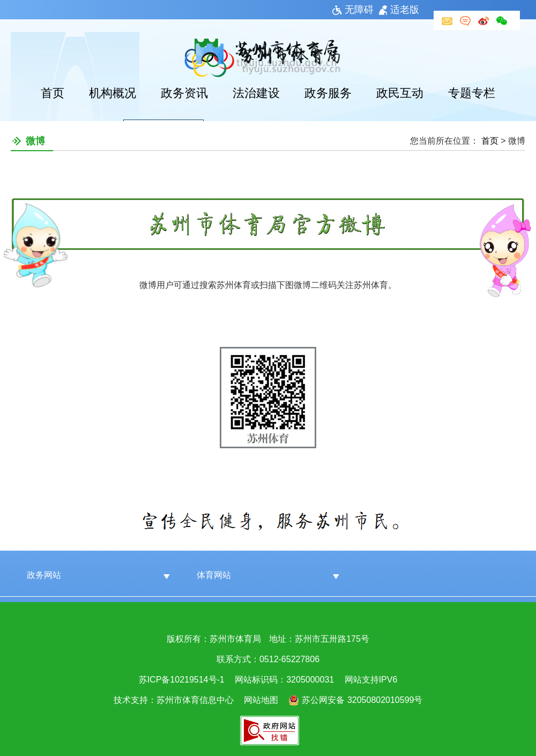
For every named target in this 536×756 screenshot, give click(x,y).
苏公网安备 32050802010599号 (362, 700)
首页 (53, 93)
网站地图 (261, 700)
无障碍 (353, 10)
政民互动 (400, 93)
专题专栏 (472, 93)
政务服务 (328, 93)
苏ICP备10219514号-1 (182, 680)
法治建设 (256, 93)
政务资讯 (184, 93)
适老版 (399, 10)
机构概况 (113, 93)
